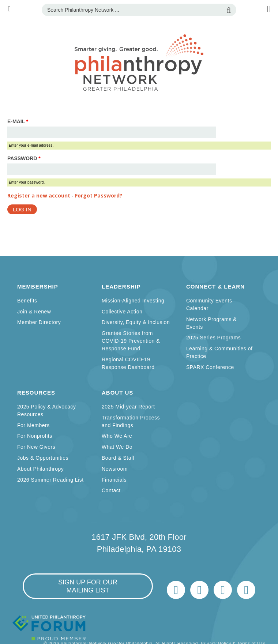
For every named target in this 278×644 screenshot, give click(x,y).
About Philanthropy (40, 469)
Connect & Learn (215, 287)
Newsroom (115, 469)
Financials (114, 480)
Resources (36, 393)
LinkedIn (199, 590)
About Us (117, 393)
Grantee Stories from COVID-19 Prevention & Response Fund (131, 341)
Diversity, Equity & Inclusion (136, 322)
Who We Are (117, 436)
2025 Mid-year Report (128, 407)
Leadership (121, 287)
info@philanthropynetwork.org (223, 590)
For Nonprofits (35, 436)
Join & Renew (34, 312)
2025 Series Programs (213, 338)
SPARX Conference (210, 367)
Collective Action (122, 312)
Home (246, 590)
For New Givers (36, 447)
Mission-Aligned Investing (133, 301)
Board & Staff (118, 458)
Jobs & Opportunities (43, 458)
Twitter (176, 590)
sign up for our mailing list (88, 586)
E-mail (18, 121)
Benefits (27, 301)
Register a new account (39, 195)
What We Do (117, 447)
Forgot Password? (99, 195)
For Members (33, 425)
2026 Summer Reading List (50, 480)
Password (24, 158)
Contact (111, 490)
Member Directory (39, 322)
